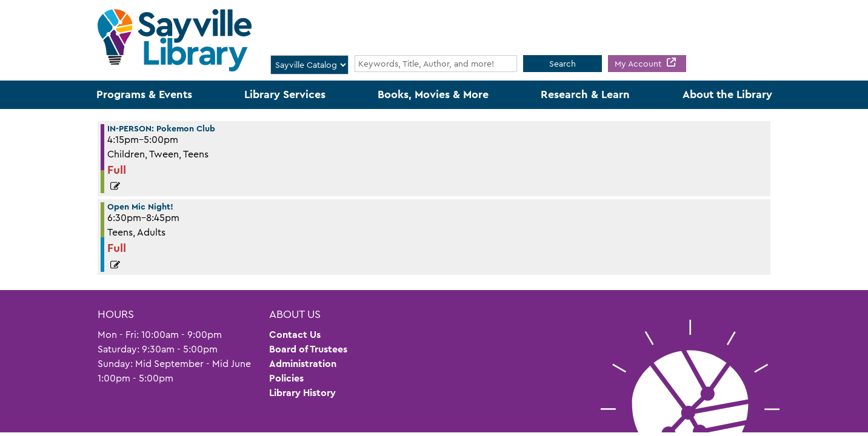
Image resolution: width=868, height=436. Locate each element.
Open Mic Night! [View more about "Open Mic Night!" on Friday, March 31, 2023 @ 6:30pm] (140, 206)
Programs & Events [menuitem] (144, 94)
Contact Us (295, 335)
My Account (639, 64)
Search (563, 64)
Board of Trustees (308, 349)
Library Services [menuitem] (285, 94)
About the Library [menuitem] (727, 94)
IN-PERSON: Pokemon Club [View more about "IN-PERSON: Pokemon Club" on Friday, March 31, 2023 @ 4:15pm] (161, 128)
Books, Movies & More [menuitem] (433, 94)
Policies (286, 378)
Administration (303, 364)
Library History (302, 393)
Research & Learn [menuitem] (585, 94)
